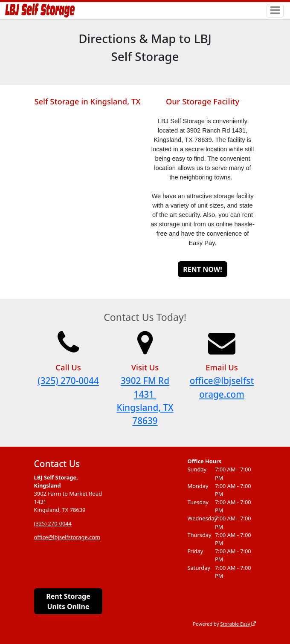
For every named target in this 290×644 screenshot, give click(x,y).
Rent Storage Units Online (68, 601)
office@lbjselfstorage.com (67, 537)
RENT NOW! (202, 269)
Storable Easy (238, 624)
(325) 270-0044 (68, 381)
